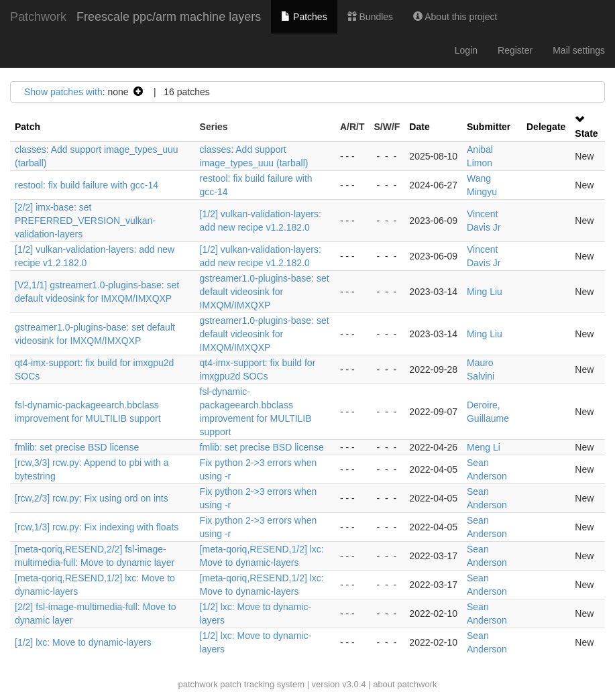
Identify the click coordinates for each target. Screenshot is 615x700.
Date (419, 127)
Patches (304, 17)
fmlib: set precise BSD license (77, 447)
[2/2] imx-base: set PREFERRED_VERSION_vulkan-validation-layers (85, 221)
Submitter (489, 127)
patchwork (198, 684)
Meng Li (484, 447)
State (586, 133)
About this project (455, 17)
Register (515, 50)
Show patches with (63, 92)
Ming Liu (485, 292)
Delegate (546, 127)
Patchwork (38, 17)
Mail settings (579, 50)
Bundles (370, 17)
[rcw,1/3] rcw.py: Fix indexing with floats (97, 527)
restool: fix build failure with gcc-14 (87, 185)
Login (466, 50)
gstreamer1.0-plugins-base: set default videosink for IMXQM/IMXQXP (265, 292)
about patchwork (405, 684)
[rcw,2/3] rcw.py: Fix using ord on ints (92, 498)
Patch (27, 127)
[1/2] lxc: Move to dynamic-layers (83, 642)
